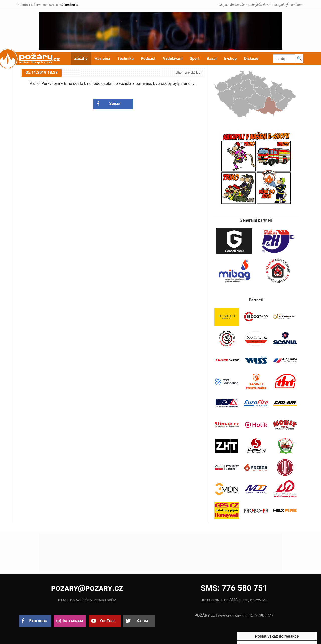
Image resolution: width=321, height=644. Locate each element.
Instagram (73, 621)
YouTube (108, 621)
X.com (142, 621)
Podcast (148, 58)
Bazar (212, 58)
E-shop (231, 58)
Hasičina (102, 58)
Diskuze (251, 58)
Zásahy (81, 58)
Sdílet (115, 104)
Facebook (38, 621)
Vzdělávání (173, 58)
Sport (195, 58)
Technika (126, 58)
